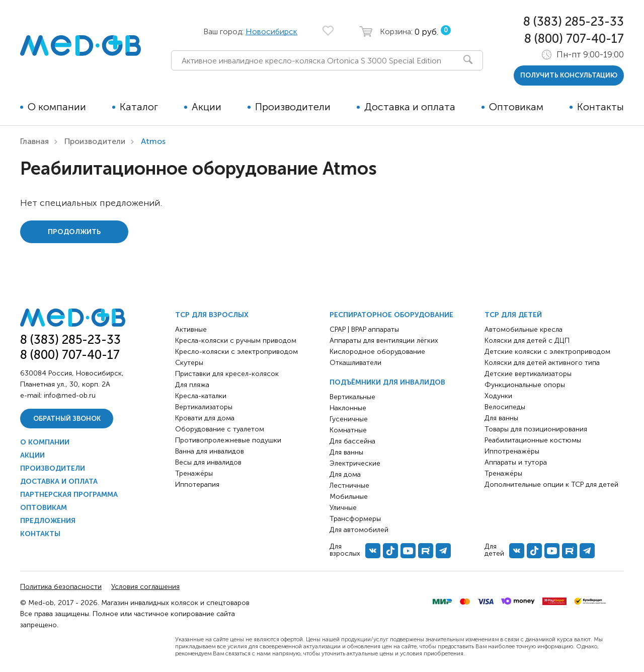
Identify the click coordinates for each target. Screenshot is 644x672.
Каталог (139, 107)
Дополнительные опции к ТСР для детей (551, 484)
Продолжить (74, 232)
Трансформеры (355, 519)
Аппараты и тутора (516, 462)
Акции (207, 107)
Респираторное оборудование (391, 315)
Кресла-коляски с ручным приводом (236, 341)
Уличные (343, 508)
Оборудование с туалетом (220, 429)
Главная (34, 141)
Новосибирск (271, 31)
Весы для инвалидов (208, 462)
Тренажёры (194, 473)
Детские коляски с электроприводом (547, 352)
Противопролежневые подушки (228, 440)
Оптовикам (516, 107)
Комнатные (348, 430)
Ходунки (498, 396)
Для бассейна (352, 441)
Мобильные (349, 497)
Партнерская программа (69, 495)
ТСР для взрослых (212, 315)
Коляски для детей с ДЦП (527, 341)
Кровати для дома (205, 418)
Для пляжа (192, 385)
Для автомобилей (359, 530)
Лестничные (349, 486)
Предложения (48, 521)
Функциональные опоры (525, 385)
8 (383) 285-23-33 (574, 21)
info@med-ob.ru (70, 395)
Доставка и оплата (410, 107)
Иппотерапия (197, 484)
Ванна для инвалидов (210, 451)
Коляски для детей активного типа (542, 363)
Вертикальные (352, 397)
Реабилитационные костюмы (533, 440)
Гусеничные (349, 419)
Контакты (600, 107)
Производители (293, 107)
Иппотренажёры (512, 451)
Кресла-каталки (201, 396)
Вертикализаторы (204, 407)
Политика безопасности (61, 587)
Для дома (345, 474)
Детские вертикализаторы (528, 374)
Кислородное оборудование (377, 352)
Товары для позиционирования (536, 429)
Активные (191, 329)
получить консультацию (569, 75)
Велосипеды (505, 407)
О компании (57, 107)
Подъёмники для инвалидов (387, 382)
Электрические (355, 463)
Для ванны (346, 452)
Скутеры (189, 363)
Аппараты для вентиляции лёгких (384, 341)
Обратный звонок (67, 419)
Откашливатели (355, 363)
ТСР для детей (513, 315)
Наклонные (348, 408)
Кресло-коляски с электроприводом (236, 352)
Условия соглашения (145, 587)
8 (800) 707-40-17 (574, 39)
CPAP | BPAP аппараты (364, 329)
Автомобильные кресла (524, 329)
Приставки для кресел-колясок (227, 374)
